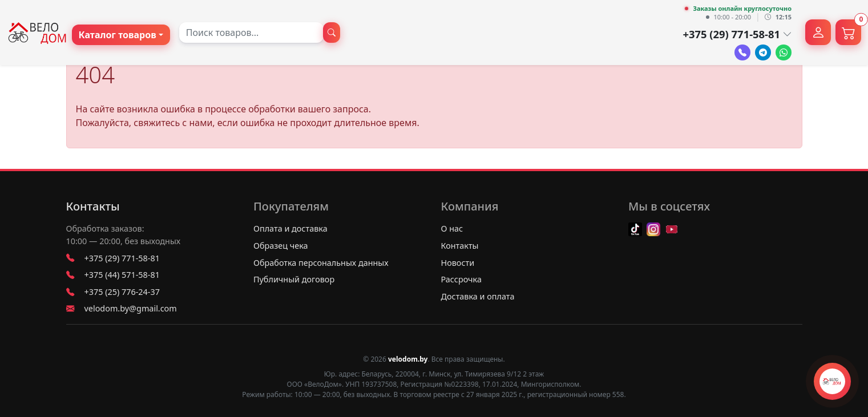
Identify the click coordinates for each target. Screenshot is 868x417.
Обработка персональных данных (321, 263)
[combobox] (251, 33)
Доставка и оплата (478, 296)
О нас (452, 228)
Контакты (93, 207)
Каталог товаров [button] (118, 35)
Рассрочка (461, 279)
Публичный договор (294, 279)
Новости (458, 263)
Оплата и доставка (290, 228)
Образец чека (281, 246)
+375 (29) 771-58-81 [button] (737, 34)
